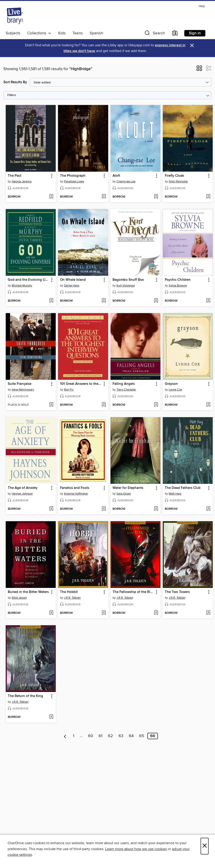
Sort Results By (15, 82)
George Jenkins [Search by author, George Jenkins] (22, 182)
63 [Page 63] (121, 736)
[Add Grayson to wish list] (208, 405)
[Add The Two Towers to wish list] (208, 613)
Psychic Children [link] (178, 280)
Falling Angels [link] (124, 384)
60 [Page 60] (91, 736)
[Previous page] (65, 736)
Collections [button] (39, 33)
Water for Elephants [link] (128, 488)
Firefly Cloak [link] (174, 176)
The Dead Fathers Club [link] (183, 488)
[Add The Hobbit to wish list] (104, 613)
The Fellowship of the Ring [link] (133, 592)
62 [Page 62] (110, 736)
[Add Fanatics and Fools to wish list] (104, 509)
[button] (154, 34)
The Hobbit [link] (69, 592)
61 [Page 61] (101, 736)
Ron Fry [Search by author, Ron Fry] (69, 390)
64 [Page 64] (131, 736)
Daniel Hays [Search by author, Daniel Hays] (72, 286)
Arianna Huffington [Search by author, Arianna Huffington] (76, 494)
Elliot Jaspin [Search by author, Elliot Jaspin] (19, 598)
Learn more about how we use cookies (136, 849)
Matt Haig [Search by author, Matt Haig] (175, 494)
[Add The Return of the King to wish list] (51, 717)
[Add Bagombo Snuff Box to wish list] (156, 301)
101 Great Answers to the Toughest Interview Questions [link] (81, 384)
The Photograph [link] (73, 176)
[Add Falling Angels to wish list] (156, 405)
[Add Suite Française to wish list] (51, 405)
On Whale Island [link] (73, 280)
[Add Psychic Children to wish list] (208, 301)
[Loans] (175, 34)
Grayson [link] (171, 384)
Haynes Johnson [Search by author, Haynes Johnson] (22, 494)
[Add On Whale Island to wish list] (104, 301)
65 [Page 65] (142, 736)
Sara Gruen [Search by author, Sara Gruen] (124, 494)
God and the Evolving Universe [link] (29, 280)
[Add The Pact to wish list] (51, 197)
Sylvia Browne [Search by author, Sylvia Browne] (178, 286)
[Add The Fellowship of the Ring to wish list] (156, 613)
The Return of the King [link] (25, 696)
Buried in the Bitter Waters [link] (28, 592)
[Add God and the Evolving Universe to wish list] (51, 301)
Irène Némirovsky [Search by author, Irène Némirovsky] (23, 390)
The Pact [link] (15, 176)
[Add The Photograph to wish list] (104, 197)
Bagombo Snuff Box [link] (128, 280)
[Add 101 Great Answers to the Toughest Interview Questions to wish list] (104, 405)
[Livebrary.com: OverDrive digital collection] (15, 16)
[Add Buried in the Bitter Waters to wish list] (51, 613)
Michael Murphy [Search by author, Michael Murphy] (22, 286)
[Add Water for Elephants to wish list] (156, 509)
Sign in (195, 33)
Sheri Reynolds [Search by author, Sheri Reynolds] (178, 182)
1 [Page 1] (74, 736)
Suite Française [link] (20, 384)
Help (202, 6)
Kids (62, 33)
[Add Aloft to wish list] (156, 197)
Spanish (96, 33)
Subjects (13, 33)
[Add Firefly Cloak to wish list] (208, 197)
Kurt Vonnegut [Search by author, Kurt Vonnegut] (126, 286)
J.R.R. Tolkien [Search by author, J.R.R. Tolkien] (72, 598)
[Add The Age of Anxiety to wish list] (51, 509)
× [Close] (205, 846)
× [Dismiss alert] (192, 45)
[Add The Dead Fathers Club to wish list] (208, 509)
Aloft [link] (116, 176)
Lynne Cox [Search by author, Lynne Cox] (175, 390)
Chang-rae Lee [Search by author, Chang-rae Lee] (126, 182)
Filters (12, 95)
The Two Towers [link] (177, 592)
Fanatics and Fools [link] (75, 488)
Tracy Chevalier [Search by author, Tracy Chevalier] (126, 390)
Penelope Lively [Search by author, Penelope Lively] (74, 182)
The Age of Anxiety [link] (23, 488)
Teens (78, 33)
